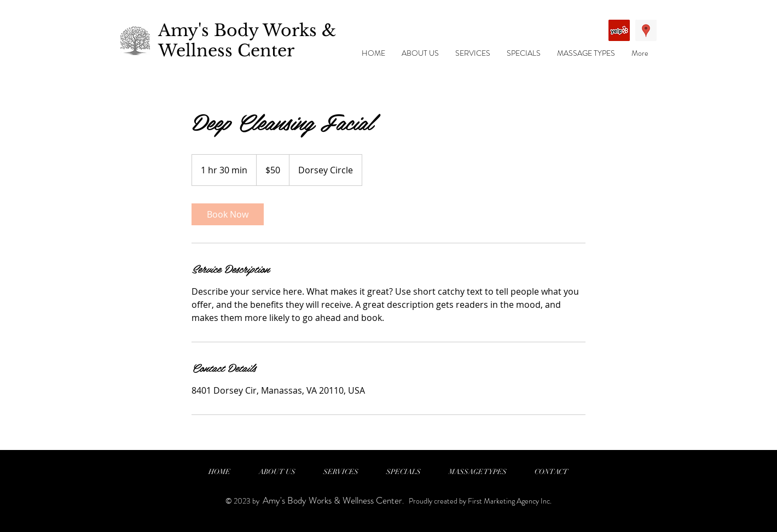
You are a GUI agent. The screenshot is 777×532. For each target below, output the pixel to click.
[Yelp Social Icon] (619, 30)
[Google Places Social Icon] (646, 30)
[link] (228, 214)
